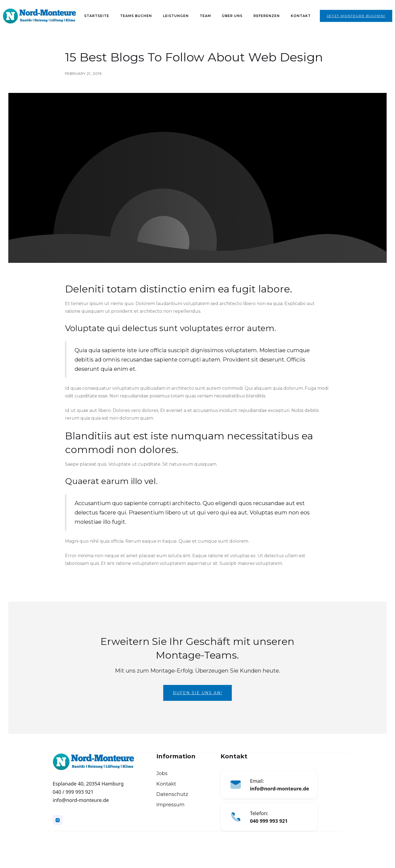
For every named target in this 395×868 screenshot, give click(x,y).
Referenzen (267, 16)
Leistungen (176, 16)
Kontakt (301, 16)
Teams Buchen (136, 16)
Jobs (162, 773)
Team (205, 16)
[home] (39, 16)
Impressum (170, 805)
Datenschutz (172, 794)
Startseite (97, 16)
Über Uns (232, 16)
